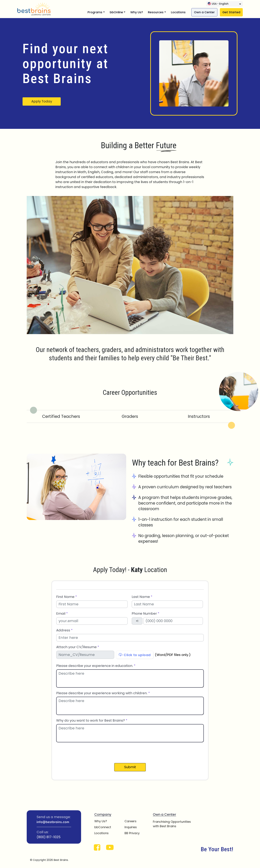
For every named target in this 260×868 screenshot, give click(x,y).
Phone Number (146, 614)
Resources (156, 12)
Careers (130, 821)
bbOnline (116, 12)
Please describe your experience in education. (96, 666)
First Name (67, 597)
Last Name (142, 597)
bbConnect (103, 827)
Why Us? (137, 12)
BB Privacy (132, 833)
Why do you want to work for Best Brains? (92, 721)
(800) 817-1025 (49, 837)
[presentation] (81, 752)
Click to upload (135, 655)
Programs (95, 12)
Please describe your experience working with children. (103, 693)
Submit (130, 767)
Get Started (231, 12)
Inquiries (131, 827)
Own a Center (204, 12)
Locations (178, 12)
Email (62, 614)
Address (64, 630)
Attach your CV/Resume (78, 647)
